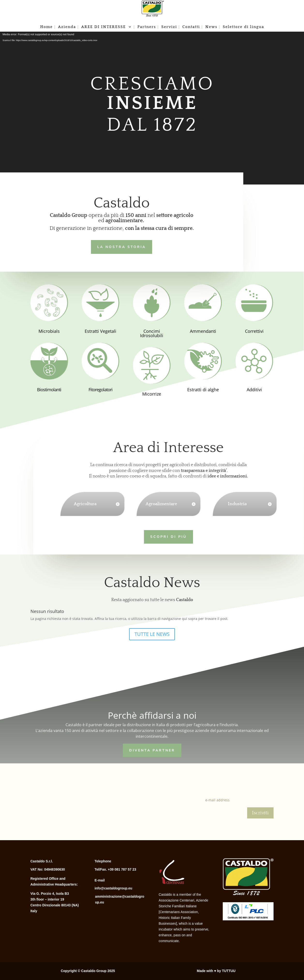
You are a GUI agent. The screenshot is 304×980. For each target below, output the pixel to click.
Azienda (67, 27)
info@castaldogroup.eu (113, 888)
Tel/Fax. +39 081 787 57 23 (115, 869)
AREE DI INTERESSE (104, 27)
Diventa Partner (152, 749)
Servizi (169, 27)
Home (46, 27)
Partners (147, 27)
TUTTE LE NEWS (152, 634)
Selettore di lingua (243, 27)
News (211, 27)
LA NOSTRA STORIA (120, 246)
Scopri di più (159, 536)
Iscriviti (260, 813)
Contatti (191, 27)
